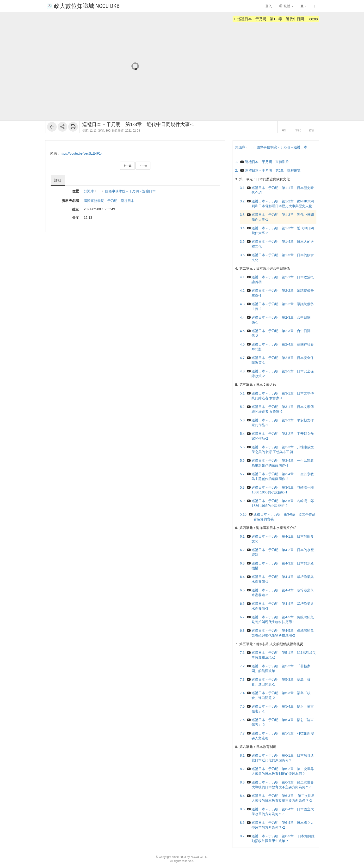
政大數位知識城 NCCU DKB (83, 6)
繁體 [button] (286, 6)
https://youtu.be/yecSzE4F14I (82, 153)
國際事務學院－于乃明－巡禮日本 (130, 191)
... (99, 191)
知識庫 (89, 191)
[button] (304, 6)
